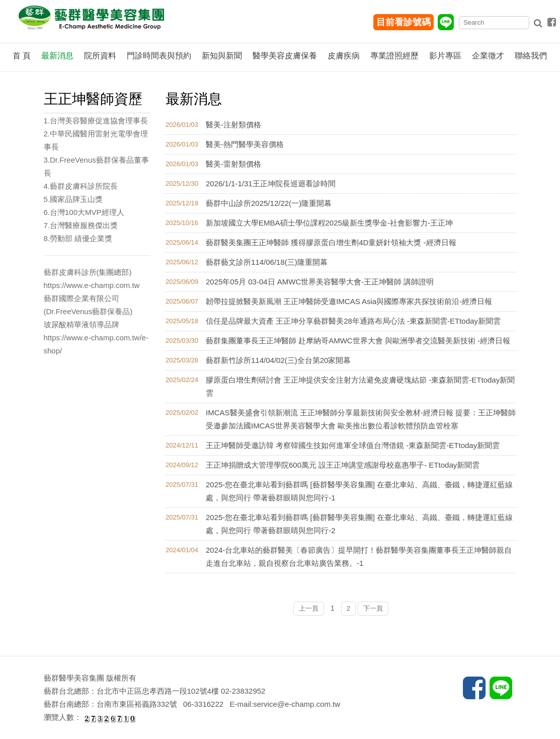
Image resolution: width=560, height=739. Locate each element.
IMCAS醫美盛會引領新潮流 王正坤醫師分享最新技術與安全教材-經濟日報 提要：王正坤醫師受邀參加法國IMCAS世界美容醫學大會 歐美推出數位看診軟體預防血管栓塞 (361, 419)
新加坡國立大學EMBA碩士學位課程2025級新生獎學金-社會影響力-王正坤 (329, 223)
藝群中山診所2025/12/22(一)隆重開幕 (269, 203)
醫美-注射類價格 (233, 125)
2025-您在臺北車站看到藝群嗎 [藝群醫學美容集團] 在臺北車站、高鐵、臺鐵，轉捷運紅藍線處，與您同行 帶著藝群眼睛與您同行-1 (359, 491)
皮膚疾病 (344, 56)
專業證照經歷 (394, 56)
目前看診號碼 (404, 22)
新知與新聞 (222, 56)
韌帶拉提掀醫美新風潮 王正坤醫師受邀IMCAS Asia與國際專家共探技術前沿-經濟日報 (349, 301)
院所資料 (100, 56)
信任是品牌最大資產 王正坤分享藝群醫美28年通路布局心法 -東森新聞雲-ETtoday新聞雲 (353, 321)
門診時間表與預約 (159, 56)
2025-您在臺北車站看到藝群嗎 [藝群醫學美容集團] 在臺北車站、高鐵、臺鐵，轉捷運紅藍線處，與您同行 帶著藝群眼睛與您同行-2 (359, 524)
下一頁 (373, 608)
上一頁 (309, 608)
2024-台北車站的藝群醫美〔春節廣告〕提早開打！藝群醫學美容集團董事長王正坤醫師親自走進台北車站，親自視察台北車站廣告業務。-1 (359, 557)
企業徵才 (488, 56)
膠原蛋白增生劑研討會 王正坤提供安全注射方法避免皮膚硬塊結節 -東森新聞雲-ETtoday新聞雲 (360, 386)
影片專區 (445, 56)
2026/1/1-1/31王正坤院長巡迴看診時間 (271, 183)
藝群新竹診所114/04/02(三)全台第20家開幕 (278, 360)
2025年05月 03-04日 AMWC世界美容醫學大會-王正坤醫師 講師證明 (320, 282)
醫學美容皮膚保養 (285, 56)
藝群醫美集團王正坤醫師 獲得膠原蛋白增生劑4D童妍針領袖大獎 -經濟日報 (331, 242)
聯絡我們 (531, 56)
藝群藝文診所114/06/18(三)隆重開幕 (267, 262)
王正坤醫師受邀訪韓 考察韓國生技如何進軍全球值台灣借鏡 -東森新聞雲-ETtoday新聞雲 (353, 445)
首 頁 (22, 56)
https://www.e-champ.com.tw (92, 285)
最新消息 (57, 56)
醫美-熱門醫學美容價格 (245, 144)
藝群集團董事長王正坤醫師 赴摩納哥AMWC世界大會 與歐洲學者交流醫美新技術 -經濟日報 (358, 341)
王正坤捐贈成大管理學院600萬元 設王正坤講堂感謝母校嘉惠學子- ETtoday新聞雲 (343, 465)
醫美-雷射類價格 (233, 164)
